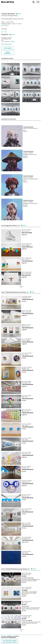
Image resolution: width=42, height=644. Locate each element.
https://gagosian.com (7, 44)
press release (5, 25)
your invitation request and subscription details (10, 634)
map (13, 42)
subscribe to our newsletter (10, 638)
